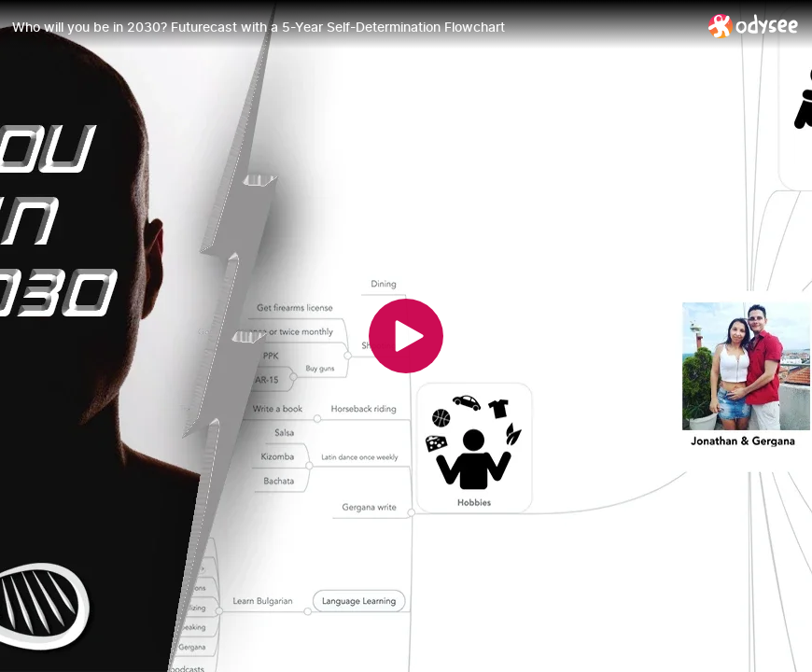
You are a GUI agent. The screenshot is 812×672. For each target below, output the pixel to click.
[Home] (754, 26)
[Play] (406, 336)
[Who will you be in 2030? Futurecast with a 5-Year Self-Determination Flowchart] (353, 27)
